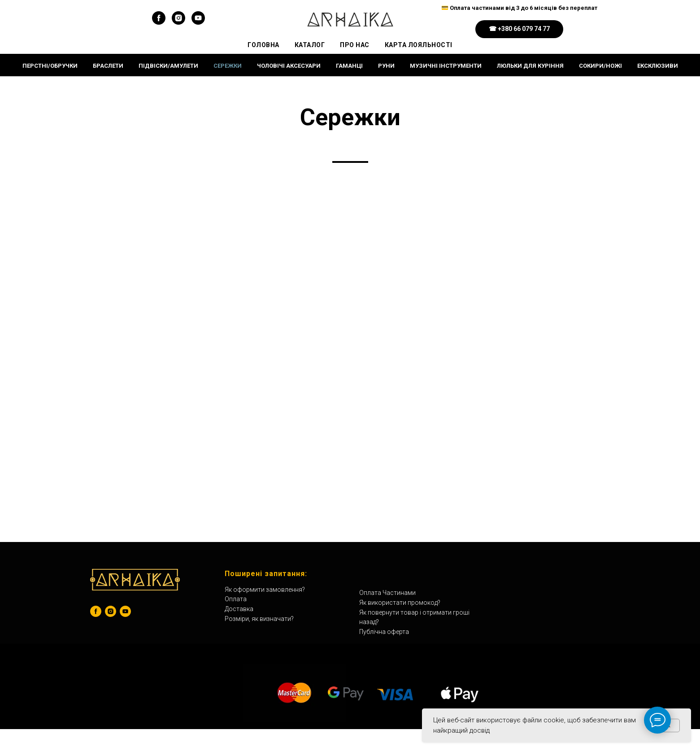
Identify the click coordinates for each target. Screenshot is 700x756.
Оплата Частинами (387, 593)
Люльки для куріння (530, 66)
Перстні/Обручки (50, 66)
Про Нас (355, 45)
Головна (263, 45)
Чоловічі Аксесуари (289, 66)
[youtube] (198, 22)
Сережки (228, 66)
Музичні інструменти (446, 66)
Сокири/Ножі (600, 66)
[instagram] (178, 22)
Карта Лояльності (419, 45)
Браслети (108, 66)
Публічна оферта (384, 632)
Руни (386, 66)
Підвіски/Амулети (168, 66)
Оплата (236, 599)
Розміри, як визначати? (259, 619)
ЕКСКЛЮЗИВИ (658, 66)
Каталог (310, 45)
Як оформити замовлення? (265, 590)
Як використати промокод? (400, 603)
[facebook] (159, 22)
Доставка (239, 609)
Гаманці (349, 66)
